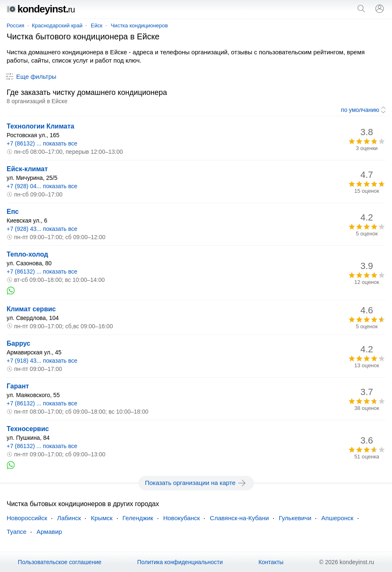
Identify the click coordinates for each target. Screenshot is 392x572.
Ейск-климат (27, 169)
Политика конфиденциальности (180, 562)
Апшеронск (337, 518)
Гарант (18, 386)
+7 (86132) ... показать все (42, 143)
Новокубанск (182, 518)
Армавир (49, 532)
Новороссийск (27, 518)
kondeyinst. (41, 9)
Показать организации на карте (196, 483)
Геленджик (138, 518)
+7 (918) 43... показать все (42, 361)
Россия (16, 25)
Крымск (102, 518)
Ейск (97, 25)
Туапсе (17, 532)
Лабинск (69, 518)
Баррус (18, 343)
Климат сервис (31, 309)
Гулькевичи (295, 518)
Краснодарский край (57, 25)
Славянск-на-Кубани (239, 518)
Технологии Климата (40, 126)
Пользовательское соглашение (60, 562)
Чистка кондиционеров (139, 25)
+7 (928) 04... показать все (42, 186)
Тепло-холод (27, 254)
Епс (13, 212)
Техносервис (28, 429)
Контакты (271, 562)
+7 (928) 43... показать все (42, 229)
